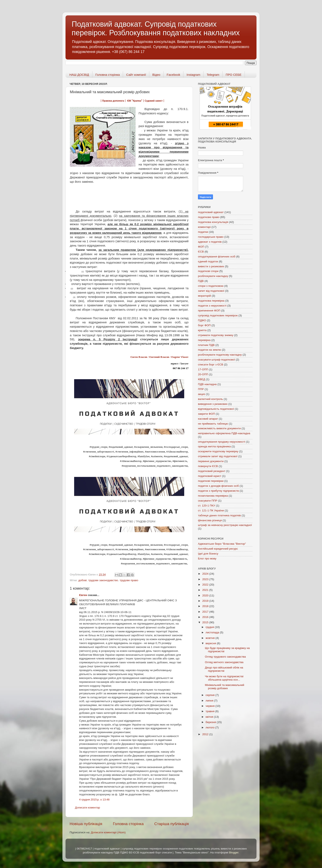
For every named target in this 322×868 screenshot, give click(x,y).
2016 (206, 617)
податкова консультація (213, 222)
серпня (210, 695)
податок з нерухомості (212, 306)
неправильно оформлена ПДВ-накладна (224, 433)
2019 (206, 601)
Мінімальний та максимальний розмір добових (225, 687)
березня (211, 722)
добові (82, 580)
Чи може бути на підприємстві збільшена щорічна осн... (224, 678)
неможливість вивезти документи (219, 428)
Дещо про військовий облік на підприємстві (224, 669)
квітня (210, 717)
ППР (201, 389)
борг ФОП (204, 325)
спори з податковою (211, 286)
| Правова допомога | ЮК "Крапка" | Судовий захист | (132, 101)
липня (210, 701)
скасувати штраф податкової (216, 360)
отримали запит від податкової (218, 456)
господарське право (211, 237)
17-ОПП (203, 369)
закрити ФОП (206, 414)
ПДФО (202, 320)
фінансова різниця (210, 520)
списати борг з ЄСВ (211, 365)
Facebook (174, 75)
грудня (210, 627)
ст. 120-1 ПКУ (207, 506)
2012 (206, 734)
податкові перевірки (211, 481)
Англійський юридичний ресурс (218, 549)
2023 (206, 579)
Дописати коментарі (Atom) (108, 832)
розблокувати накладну (213, 276)
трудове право (129, 580)
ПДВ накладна (207, 384)
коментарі (204, 227)
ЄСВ (201, 252)
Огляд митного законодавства (224, 662)
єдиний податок (208, 261)
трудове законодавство (103, 580)
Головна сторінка (108, 75)
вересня (211, 643)
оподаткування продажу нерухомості (222, 442)
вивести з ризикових (211, 266)
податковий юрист (210, 476)
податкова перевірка (211, 301)
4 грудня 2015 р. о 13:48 (94, 800)
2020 (206, 595)
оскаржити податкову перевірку (218, 451)
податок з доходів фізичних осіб (218, 486)
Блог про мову (207, 559)
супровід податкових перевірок (218, 315)
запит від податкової (211, 291)
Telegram (213, 75)
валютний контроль (210, 399)
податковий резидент (212, 471)
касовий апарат (208, 419)
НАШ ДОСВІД (79, 75)
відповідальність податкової (216, 409)
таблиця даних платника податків (219, 515)
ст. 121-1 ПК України (211, 510)
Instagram (193, 75)
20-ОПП (203, 374)
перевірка (204, 340)
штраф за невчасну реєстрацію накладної (225, 525)
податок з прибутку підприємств (218, 491)
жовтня (210, 638)
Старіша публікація (171, 824)
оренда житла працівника (214, 446)
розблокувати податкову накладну (220, 355)
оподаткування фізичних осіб (217, 257)
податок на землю (209, 350)
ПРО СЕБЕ (234, 75)
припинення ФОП (209, 311)
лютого (210, 727)
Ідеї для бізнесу (208, 554)
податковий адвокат (211, 212)
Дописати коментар (87, 808)
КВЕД (202, 379)
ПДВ (201, 281)
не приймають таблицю (213, 424)
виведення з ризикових (213, 404)
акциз (202, 394)
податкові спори (208, 271)
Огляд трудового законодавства (225, 657)
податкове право (209, 217)
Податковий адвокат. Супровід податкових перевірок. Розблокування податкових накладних (156, 28)
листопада (213, 632)
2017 (206, 612)
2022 (206, 585)
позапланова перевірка (213, 496)
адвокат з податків (210, 242)
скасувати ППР (208, 501)
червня (210, 706)
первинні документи (211, 461)
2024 (206, 574)
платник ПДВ (206, 345)
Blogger (234, 852)
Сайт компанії (136, 75)
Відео (156, 75)
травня (210, 711)
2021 (206, 590)
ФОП (201, 247)
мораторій (204, 296)
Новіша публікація (86, 824)
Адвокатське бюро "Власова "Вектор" (222, 544)
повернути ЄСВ (208, 466)
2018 (206, 606)
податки (203, 232)
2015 (206, 622)
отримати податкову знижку (216, 335)
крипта (202, 330)
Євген (83, 595)
